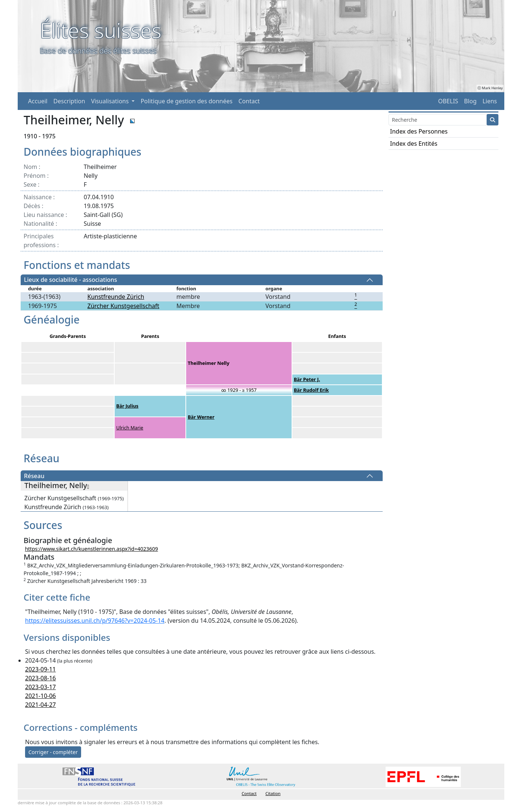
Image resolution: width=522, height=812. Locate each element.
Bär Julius (127, 406)
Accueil (38, 101)
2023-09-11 (41, 669)
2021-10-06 (41, 696)
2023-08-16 (41, 678)
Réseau (34, 476)
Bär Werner (201, 417)
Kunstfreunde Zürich (116, 297)
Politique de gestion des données (186, 101)
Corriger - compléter (53, 752)
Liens (490, 101)
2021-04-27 (41, 705)
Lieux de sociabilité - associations (71, 280)
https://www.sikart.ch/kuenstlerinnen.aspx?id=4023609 (92, 549)
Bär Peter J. (307, 379)
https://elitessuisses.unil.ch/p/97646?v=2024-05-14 (95, 621)
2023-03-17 (41, 687)
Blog (470, 101)
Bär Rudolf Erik (311, 390)
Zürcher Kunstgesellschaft (123, 306)
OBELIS (448, 101)
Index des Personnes (419, 131)
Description (69, 101)
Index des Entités (414, 144)
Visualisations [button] (111, 101)
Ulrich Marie (130, 428)
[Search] (438, 120)
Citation (273, 793)
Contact (249, 101)
